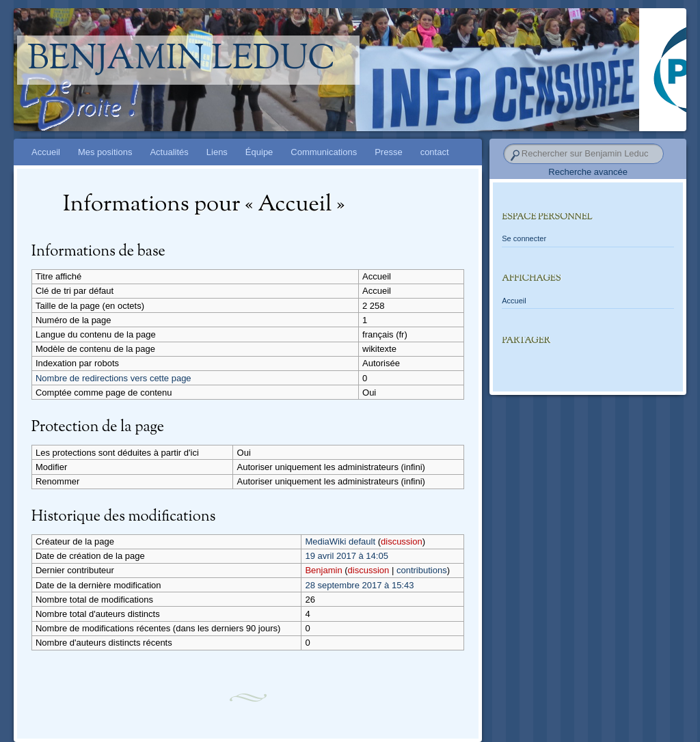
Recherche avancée (588, 172)
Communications (324, 152)
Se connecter (524, 238)
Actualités (169, 152)
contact (435, 152)
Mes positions (105, 152)
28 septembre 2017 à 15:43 (359, 585)
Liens (217, 152)
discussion (402, 541)
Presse (388, 152)
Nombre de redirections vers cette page (113, 378)
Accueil (46, 152)
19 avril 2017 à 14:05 (346, 556)
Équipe (259, 152)
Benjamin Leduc (181, 60)
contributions (422, 570)
